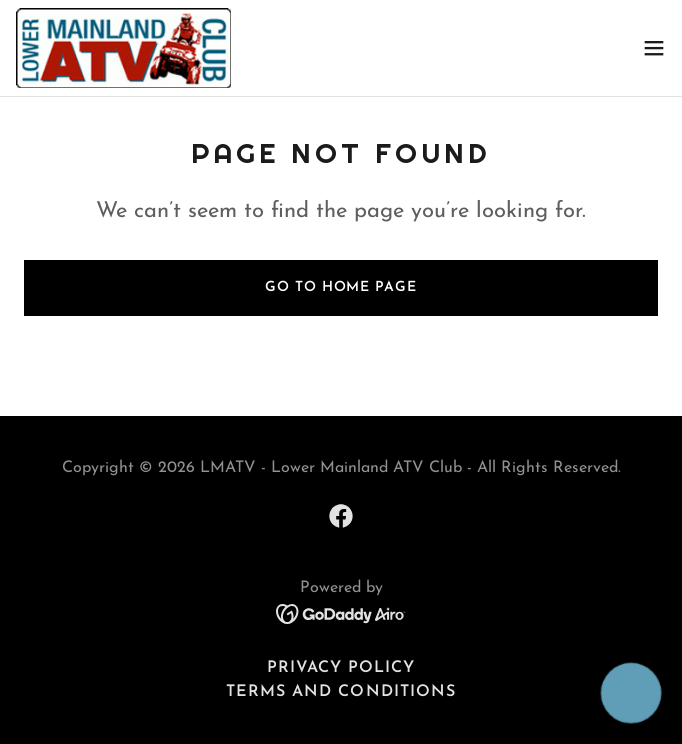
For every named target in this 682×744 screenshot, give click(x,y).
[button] (654, 48)
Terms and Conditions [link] (340, 692)
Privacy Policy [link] (341, 668)
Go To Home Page (340, 287)
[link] (123, 48)
